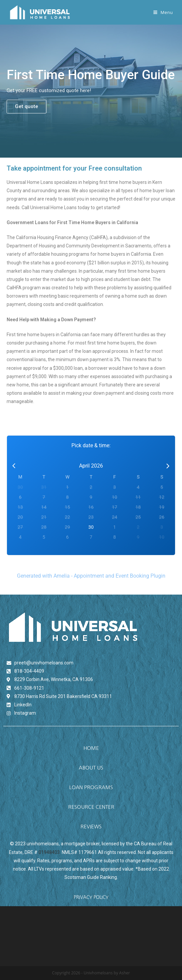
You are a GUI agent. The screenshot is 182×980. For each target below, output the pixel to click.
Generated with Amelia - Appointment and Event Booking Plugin (91, 576)
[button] (27, 107)
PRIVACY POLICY (91, 897)
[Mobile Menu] (163, 12)
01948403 (49, 852)
